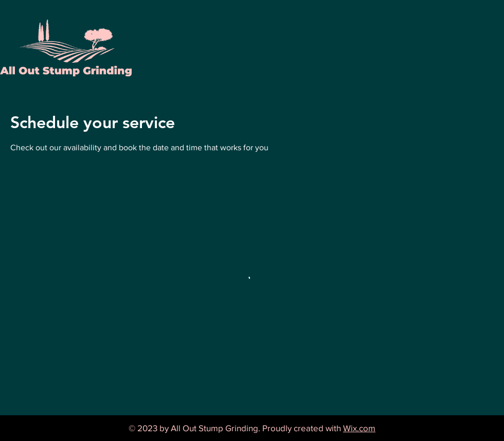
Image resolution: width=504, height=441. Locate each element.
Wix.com (359, 428)
